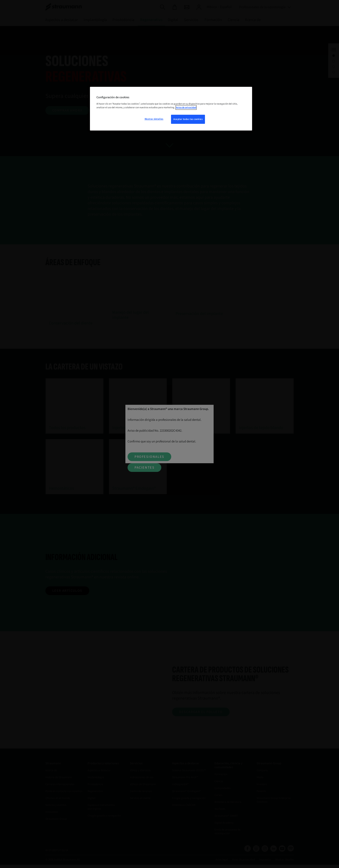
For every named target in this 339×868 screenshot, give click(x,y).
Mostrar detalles (154, 119)
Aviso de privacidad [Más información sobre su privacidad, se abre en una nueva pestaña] (186, 107)
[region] (171, 109)
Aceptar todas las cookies (188, 119)
